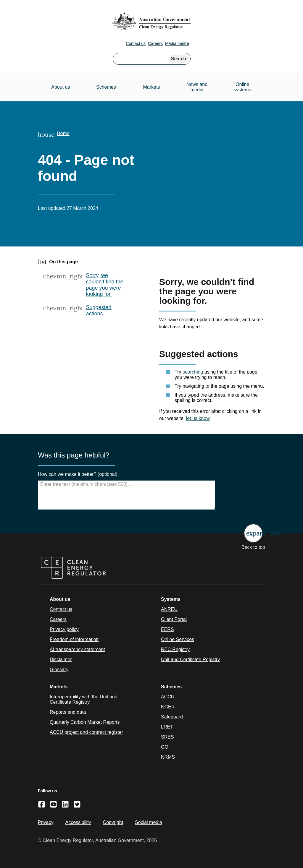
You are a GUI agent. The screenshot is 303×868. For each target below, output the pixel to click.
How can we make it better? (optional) (78, 474)
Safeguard (172, 717)
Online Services (178, 639)
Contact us (136, 43)
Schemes (106, 87)
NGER (168, 707)
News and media (197, 87)
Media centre (177, 43)
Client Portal (174, 619)
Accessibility (78, 822)
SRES (167, 737)
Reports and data (68, 712)
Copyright (113, 822)
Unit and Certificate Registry (190, 659)
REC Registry (175, 649)
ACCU (168, 697)
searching (193, 372)
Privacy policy (64, 629)
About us (61, 87)
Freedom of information (74, 639)
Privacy (46, 822)
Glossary (59, 670)
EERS (167, 629)
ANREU (169, 609)
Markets (152, 87)
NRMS (168, 757)
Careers (155, 43)
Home (63, 133)
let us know (198, 418)
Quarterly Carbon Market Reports (85, 722)
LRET (167, 727)
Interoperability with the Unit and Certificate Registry (84, 699)
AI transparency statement (77, 649)
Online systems (242, 87)
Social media (149, 822)
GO (165, 747)
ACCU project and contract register (86, 732)
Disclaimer (61, 659)
